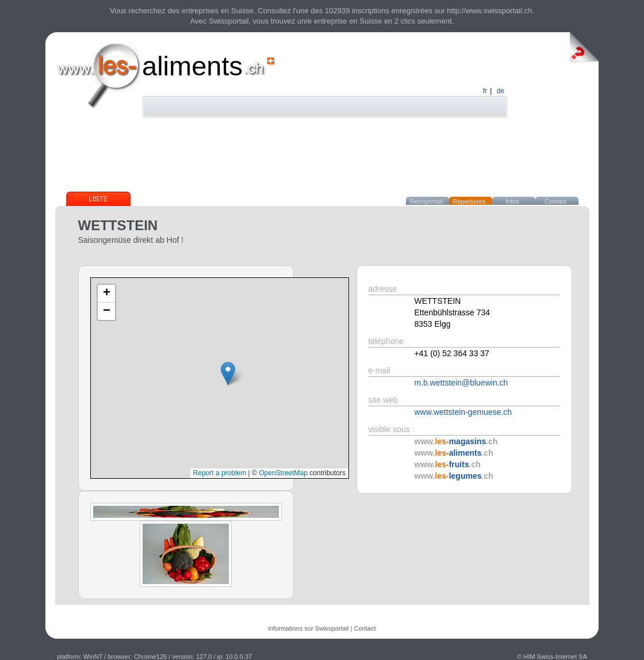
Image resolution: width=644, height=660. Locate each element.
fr (485, 91)
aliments (192, 66)
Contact (555, 201)
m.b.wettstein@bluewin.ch (461, 383)
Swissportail (426, 201)
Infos (512, 201)
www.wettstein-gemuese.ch (463, 412)
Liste (98, 199)
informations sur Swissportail (309, 628)
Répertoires (469, 201)
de (501, 91)
